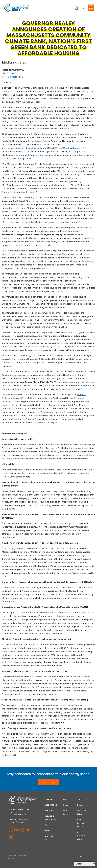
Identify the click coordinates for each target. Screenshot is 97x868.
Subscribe (49, 782)
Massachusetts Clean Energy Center (29, 148)
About (48, 831)
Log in (77, 8)
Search (84, 7)
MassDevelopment (72, 148)
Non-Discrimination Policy (83, 836)
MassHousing (70, 134)
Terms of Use (83, 800)
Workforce (51, 805)
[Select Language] (85, 864)
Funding (49, 811)
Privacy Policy (83, 805)
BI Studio (82, 857)
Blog (65, 800)
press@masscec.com (13, 77)
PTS (47, 825)
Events (65, 805)
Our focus (50, 800)
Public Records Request (81, 823)
